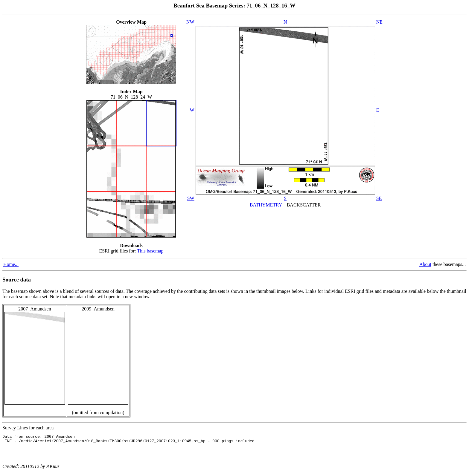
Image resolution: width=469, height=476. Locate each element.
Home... (11, 264)
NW (190, 22)
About (425, 264)
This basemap (150, 251)
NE (379, 22)
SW (191, 198)
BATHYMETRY (266, 205)
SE (379, 198)
